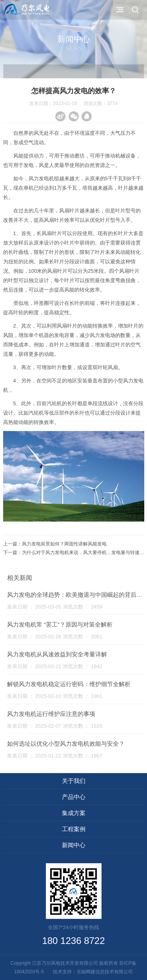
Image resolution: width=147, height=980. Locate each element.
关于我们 (74, 781)
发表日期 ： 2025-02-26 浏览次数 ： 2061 (55, 637)
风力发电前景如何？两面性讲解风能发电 (64, 544)
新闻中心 (74, 845)
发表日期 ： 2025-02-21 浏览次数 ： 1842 (55, 666)
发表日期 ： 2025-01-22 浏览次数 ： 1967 (55, 756)
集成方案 (74, 813)
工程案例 (74, 829)
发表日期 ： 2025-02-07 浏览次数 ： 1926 (55, 726)
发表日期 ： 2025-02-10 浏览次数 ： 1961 (55, 696)
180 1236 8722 (73, 941)
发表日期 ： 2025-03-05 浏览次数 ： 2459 (55, 607)
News (73, 48)
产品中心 (74, 797)
